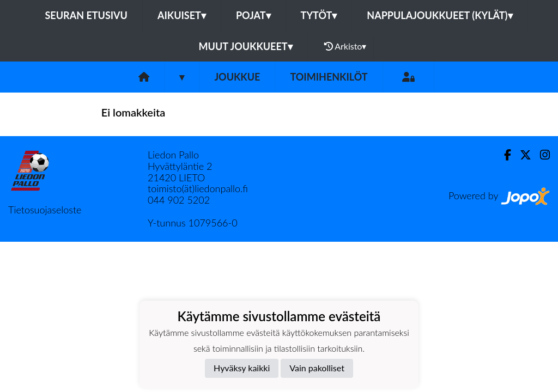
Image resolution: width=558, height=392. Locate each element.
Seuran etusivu (86, 15)
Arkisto (345, 46)
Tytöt (319, 15)
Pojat (253, 15)
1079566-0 (213, 223)
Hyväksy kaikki (242, 368)
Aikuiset (182, 15)
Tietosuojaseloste (45, 210)
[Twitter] (521, 155)
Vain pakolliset (317, 368)
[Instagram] (541, 155)
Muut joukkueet (246, 46)
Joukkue (237, 77)
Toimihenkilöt (329, 77)
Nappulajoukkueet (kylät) (439, 15)
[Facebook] (503, 155)
